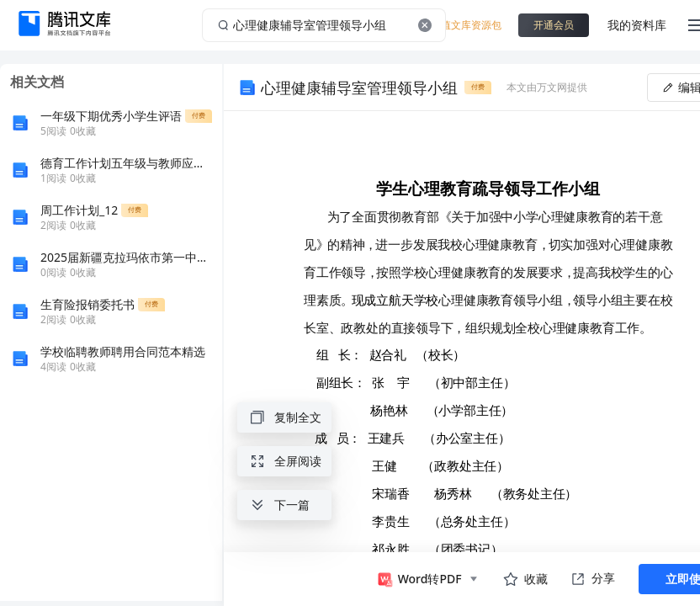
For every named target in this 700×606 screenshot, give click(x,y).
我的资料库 (637, 25)
